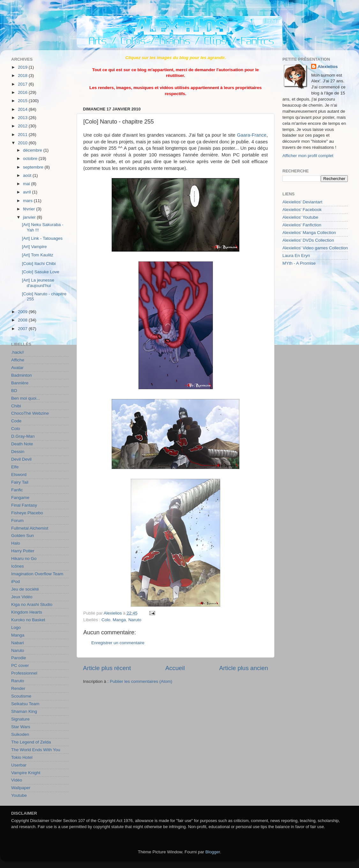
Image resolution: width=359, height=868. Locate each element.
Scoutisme (21, 696)
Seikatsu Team (25, 704)
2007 (23, 329)
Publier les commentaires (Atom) (141, 681)
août (28, 175)
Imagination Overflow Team (37, 574)
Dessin (18, 452)
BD (14, 391)
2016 (23, 92)
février (30, 209)
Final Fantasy (24, 505)
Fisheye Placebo (27, 513)
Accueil (175, 668)
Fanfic (17, 490)
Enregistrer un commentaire (118, 643)
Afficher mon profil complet (308, 156)
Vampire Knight (26, 773)
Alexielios (328, 67)
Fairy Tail (20, 482)
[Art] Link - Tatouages (42, 238)
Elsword (19, 475)
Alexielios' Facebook (302, 210)
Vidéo (17, 780)
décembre (33, 150)
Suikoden (20, 734)
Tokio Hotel (22, 757)
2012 (23, 126)
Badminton (22, 375)
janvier (30, 217)
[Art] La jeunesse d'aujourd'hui (38, 283)
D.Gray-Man (23, 436)
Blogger (213, 852)
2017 (23, 84)
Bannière (20, 383)
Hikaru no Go (24, 559)
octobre (31, 159)
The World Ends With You (36, 750)
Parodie (19, 658)
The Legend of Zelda (31, 742)
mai (27, 184)
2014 (23, 109)
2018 (23, 75)
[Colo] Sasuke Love (41, 272)
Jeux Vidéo (22, 597)
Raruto (18, 681)
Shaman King (24, 711)
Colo (106, 620)
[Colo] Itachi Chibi (39, 264)
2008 (23, 320)
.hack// (18, 352)
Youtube (19, 795)
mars (28, 201)
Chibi (16, 406)
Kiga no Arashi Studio (32, 604)
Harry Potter (23, 551)
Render (18, 688)
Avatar (17, 368)
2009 (23, 312)
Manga (119, 620)
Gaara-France (251, 135)
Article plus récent (107, 668)
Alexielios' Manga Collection (309, 233)
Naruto (135, 620)
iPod (15, 581)
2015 (23, 101)
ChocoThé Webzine (30, 413)
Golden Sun (22, 536)
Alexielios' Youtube (300, 217)
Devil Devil (21, 459)
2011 (23, 135)
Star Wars (21, 727)
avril (28, 192)
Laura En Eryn (296, 256)
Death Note (22, 444)
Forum (17, 521)
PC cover (20, 665)
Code (16, 421)
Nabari (18, 643)
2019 (23, 67)
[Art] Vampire (34, 247)
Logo (16, 627)
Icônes (18, 566)
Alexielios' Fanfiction (302, 225)
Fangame (20, 498)
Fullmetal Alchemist (30, 528)
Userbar (19, 765)
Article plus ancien (244, 668)
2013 (23, 118)
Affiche (18, 360)
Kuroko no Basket (28, 620)
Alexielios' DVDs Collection (308, 240)
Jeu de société (25, 589)
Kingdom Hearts (27, 612)
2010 (23, 143)
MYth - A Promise (299, 263)
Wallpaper (21, 788)
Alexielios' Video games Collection (315, 248)
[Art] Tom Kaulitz (38, 255)
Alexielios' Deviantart (302, 202)
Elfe (15, 467)
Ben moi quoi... (26, 398)
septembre (34, 167)
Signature (20, 719)
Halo (16, 543)
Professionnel (24, 673)
